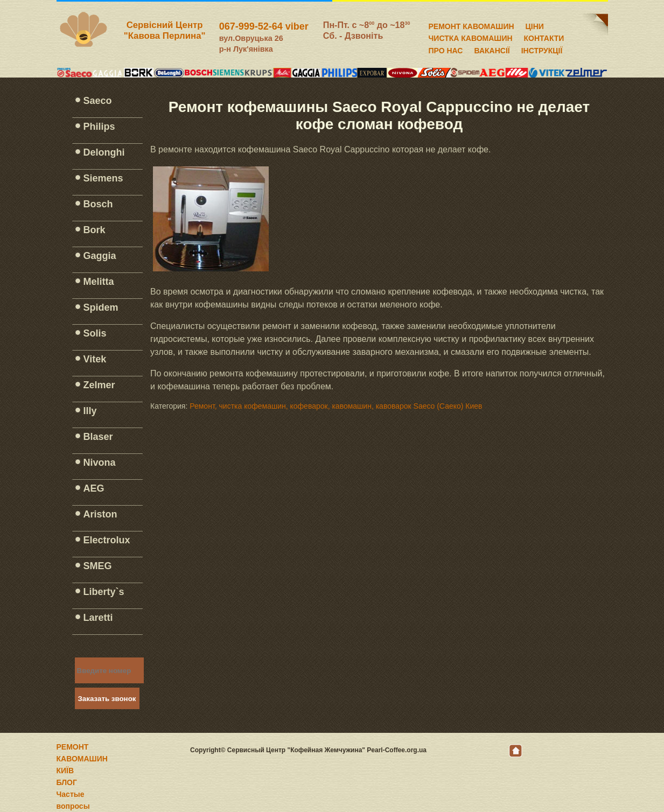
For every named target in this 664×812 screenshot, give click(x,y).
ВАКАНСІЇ (492, 49)
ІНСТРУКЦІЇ (542, 49)
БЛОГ (67, 782)
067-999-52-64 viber (264, 26)
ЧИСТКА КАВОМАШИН (471, 37)
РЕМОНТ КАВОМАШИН (471, 25)
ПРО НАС (446, 49)
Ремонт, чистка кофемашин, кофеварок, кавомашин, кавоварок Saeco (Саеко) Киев (336, 406)
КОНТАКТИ (544, 37)
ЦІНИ (535, 25)
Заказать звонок (107, 699)
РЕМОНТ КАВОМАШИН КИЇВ (82, 759)
